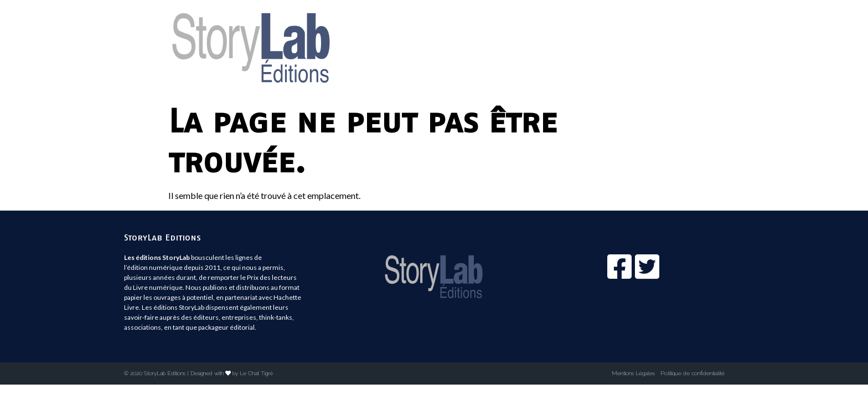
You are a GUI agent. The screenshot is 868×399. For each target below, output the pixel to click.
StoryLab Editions (162, 237)
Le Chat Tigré (256, 373)
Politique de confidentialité (693, 373)
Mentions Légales (633, 373)
